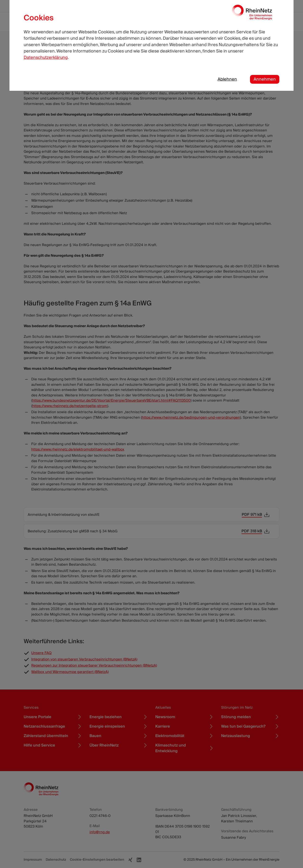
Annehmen (265, 79)
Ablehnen (227, 79)
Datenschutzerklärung (46, 58)
